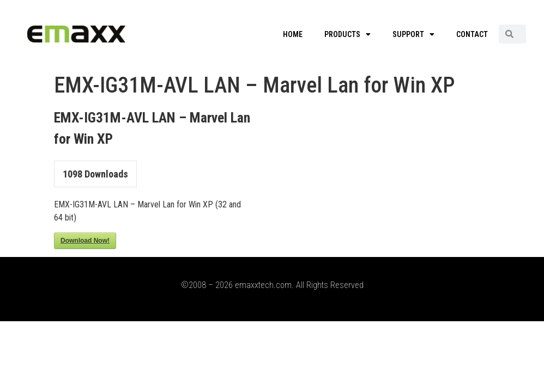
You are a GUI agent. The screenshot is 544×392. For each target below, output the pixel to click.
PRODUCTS (347, 34)
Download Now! (85, 241)
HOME (293, 34)
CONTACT (472, 34)
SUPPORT (413, 34)
